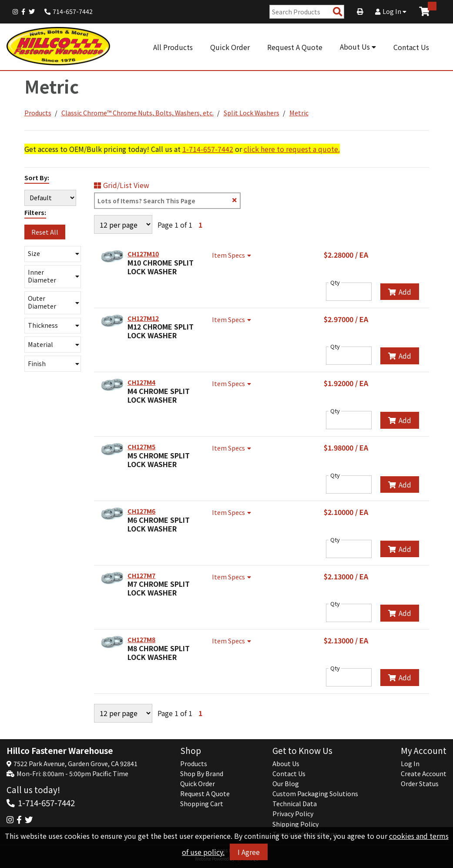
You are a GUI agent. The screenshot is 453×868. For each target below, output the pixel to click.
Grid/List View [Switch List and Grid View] (122, 185)
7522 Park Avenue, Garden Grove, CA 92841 (75, 764)
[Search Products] (338, 12)
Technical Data (295, 804)
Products (38, 113)
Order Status (420, 784)
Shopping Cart (202, 804)
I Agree (249, 852)
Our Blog (286, 784)
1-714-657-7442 (208, 149)
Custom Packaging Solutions (315, 794)
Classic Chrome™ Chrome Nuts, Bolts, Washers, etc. (138, 113)
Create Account (424, 774)
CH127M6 (141, 511)
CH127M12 (143, 318)
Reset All (45, 232)
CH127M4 (141, 382)
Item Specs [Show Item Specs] (233, 255)
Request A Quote (295, 47)
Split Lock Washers (252, 113)
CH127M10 (143, 254)
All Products (173, 47)
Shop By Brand (202, 774)
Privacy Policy (293, 814)
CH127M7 (141, 575)
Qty (335, 283)
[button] (53, 254)
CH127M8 (141, 639)
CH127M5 (141, 447)
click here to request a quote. (292, 149)
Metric (299, 113)
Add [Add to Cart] (400, 292)
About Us (358, 47)
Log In (391, 11)
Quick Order (230, 47)
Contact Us (411, 47)
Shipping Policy (295, 824)
